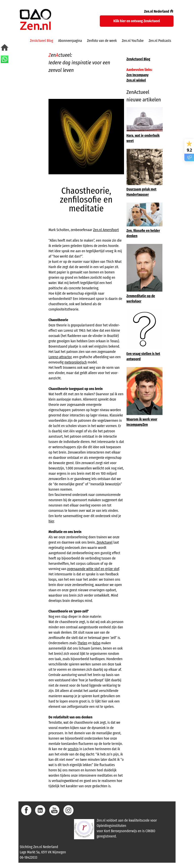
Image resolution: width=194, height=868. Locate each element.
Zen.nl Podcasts (160, 41)
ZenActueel (104, 542)
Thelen (82, 643)
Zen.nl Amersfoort (106, 230)
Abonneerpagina (70, 41)
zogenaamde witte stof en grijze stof (93, 569)
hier (51, 521)
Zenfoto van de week (102, 41)
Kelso (96, 643)
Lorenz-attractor (60, 357)
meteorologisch (76, 362)
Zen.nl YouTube (133, 41)
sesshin (73, 749)
